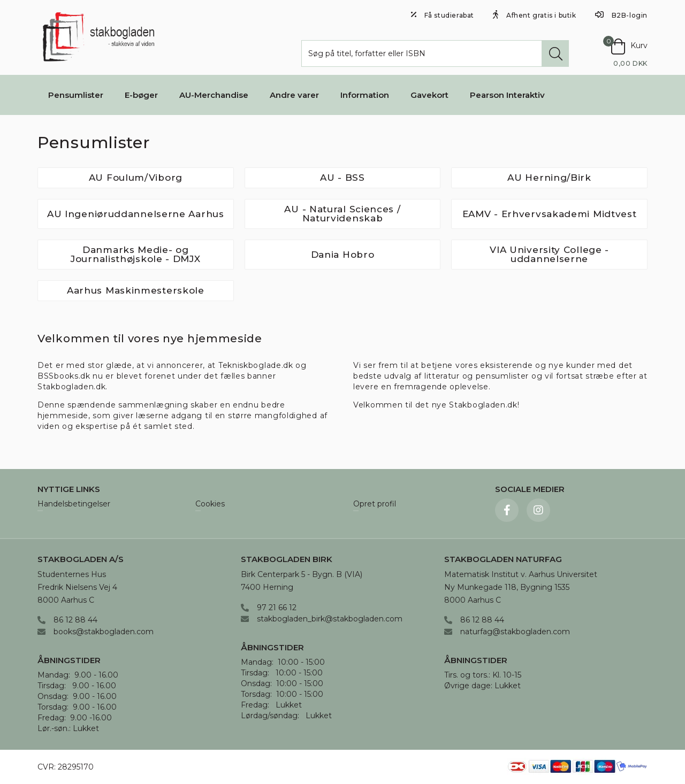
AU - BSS (342, 178)
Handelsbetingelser (74, 504)
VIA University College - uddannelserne (549, 254)
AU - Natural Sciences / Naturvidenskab (342, 214)
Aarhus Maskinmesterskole (136, 290)
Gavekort (429, 95)
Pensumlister (76, 95)
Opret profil (375, 504)
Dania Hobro (343, 255)
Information (365, 95)
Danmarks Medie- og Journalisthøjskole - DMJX (136, 254)
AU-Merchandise (214, 95)
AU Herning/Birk (549, 178)
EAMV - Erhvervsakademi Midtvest (550, 214)
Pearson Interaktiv (507, 95)
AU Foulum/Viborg (136, 178)
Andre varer (294, 95)
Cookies (210, 504)
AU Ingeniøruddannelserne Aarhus (136, 214)
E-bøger (141, 95)
